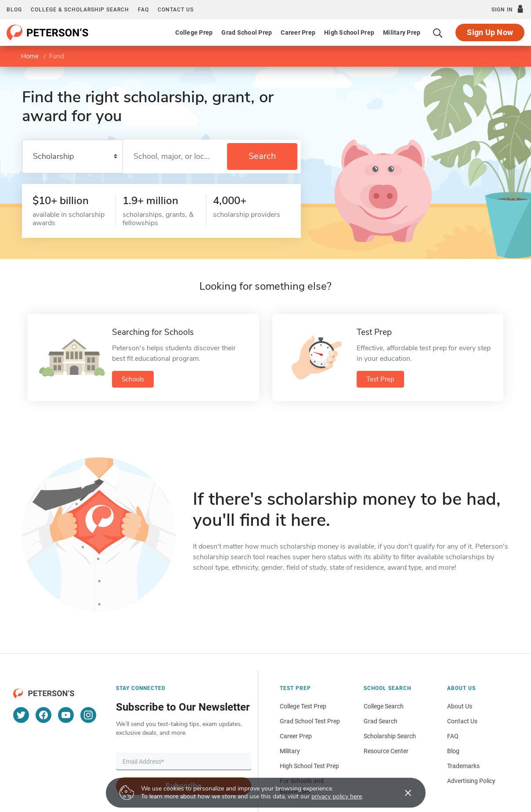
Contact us (176, 10)
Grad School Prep (247, 32)
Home (30, 56)
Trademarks (463, 766)
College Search (384, 706)
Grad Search (381, 721)
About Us (460, 706)
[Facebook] (43, 715)
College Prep (194, 32)
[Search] (438, 32)
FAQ (143, 10)
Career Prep (298, 32)
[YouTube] (66, 715)
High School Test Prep (309, 766)
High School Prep (349, 32)
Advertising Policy (471, 781)
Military (290, 751)
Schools (133, 379)
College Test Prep (303, 706)
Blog (14, 10)
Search (262, 156)
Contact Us (462, 721)
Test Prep (380, 379)
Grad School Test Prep (310, 721)
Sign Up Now (490, 32)
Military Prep (402, 32)
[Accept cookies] (402, 793)
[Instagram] (88, 715)
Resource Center (386, 751)
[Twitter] (21, 715)
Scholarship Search (390, 736)
